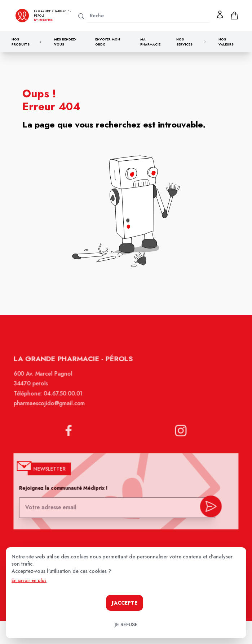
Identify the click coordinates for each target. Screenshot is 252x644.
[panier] (234, 16)
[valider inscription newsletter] (208, 508)
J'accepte (125, 603)
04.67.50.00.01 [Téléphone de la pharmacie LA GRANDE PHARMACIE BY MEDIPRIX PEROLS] (65, 398)
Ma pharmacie (150, 42)
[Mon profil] (220, 14)
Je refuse (126, 624)
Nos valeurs (226, 42)
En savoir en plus (29, 580)
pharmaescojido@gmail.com (51, 408)
